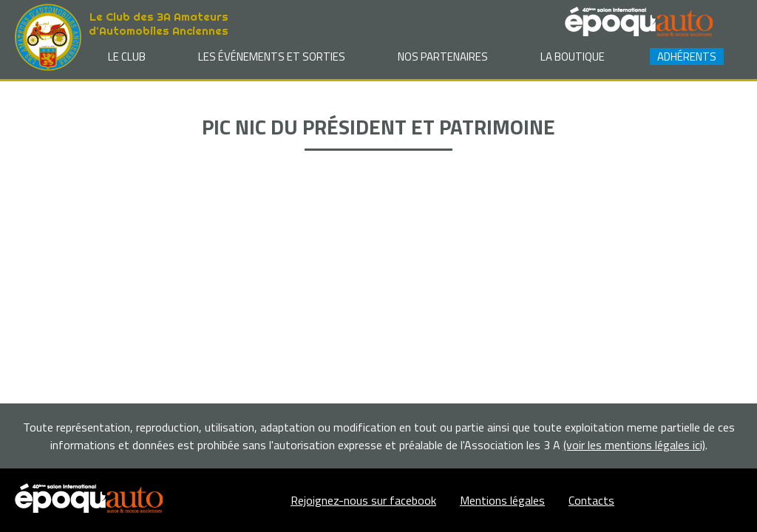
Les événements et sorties (272, 57)
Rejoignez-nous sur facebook (363, 500)
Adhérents (687, 57)
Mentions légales (502, 500)
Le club (127, 57)
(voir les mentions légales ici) (634, 445)
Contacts (591, 500)
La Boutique (573, 57)
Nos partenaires (443, 57)
